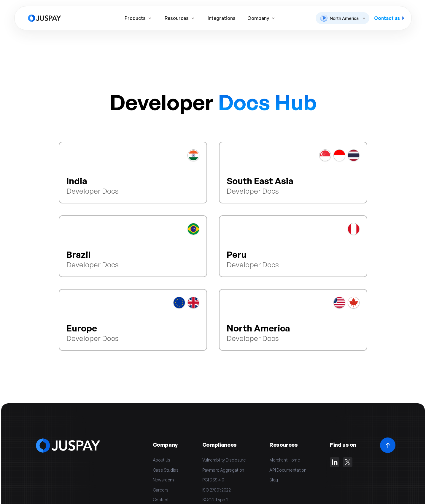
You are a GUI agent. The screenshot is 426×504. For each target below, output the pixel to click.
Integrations (222, 18)
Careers (161, 490)
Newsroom (163, 480)
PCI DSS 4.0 (213, 480)
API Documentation (288, 470)
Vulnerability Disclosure (224, 460)
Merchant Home (285, 460)
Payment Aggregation (223, 470)
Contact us (389, 18)
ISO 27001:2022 (217, 490)
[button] (342, 18)
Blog (274, 480)
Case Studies (166, 470)
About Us (162, 460)
